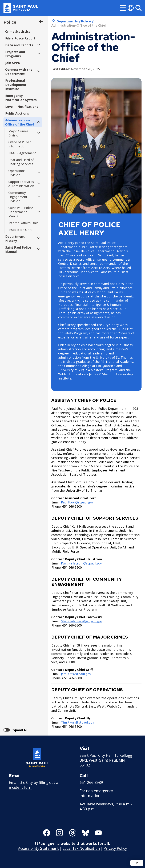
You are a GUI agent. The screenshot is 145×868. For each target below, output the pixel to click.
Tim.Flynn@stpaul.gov (78, 722)
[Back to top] (137, 863)
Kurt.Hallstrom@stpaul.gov (81, 563)
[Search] (138, 8)
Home (53, 21)
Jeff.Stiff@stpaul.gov (76, 674)
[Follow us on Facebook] (47, 833)
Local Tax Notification (81, 848)
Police (10, 22)
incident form (21, 787)
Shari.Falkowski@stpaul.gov (82, 621)
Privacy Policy (115, 848)
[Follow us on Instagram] (59, 833)
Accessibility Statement (38, 848)
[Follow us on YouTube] (98, 833)
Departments (67, 21)
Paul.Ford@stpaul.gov (77, 502)
